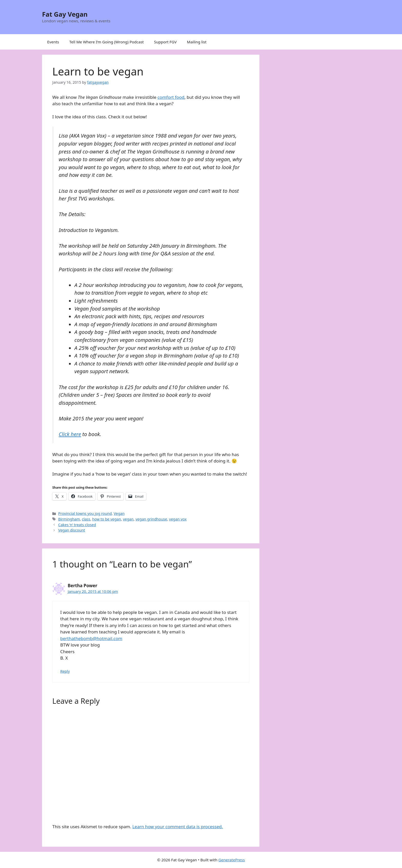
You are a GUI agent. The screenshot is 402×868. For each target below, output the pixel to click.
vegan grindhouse (151, 519)
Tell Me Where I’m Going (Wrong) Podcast (107, 42)
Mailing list (197, 42)
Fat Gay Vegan (65, 14)
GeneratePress (232, 860)
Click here (70, 434)
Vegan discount (72, 530)
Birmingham (69, 519)
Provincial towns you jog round (85, 513)
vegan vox (178, 519)
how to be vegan (107, 519)
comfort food (171, 97)
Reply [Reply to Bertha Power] (65, 671)
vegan (128, 519)
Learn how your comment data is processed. (178, 827)
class (86, 519)
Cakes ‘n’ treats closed (77, 525)
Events (53, 42)
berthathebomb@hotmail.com (91, 638)
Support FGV (165, 42)
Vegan (119, 513)
